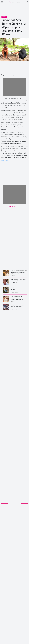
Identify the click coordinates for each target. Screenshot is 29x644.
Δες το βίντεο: (5, 161)
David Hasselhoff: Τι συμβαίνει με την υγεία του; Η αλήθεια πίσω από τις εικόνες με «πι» (19, 281)
